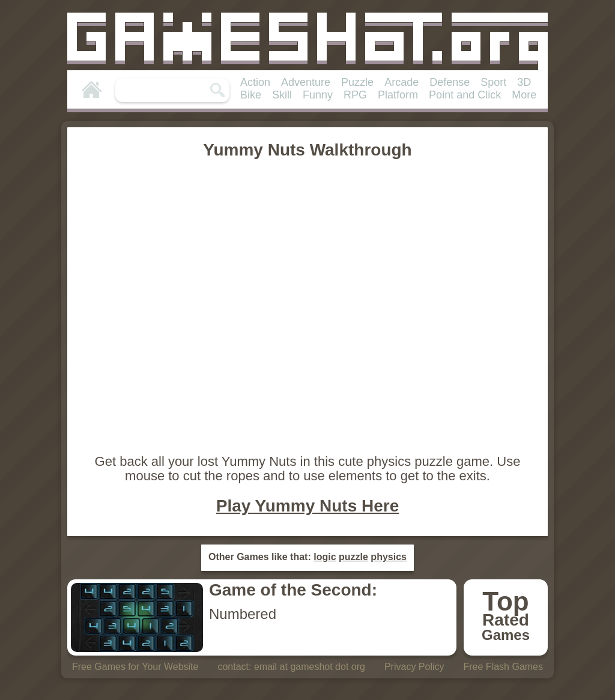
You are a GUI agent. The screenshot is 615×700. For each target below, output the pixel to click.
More (524, 95)
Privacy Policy (414, 667)
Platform (398, 95)
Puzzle (357, 82)
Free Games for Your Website (135, 667)
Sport (493, 82)
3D (524, 82)
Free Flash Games (503, 667)
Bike (251, 95)
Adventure (306, 82)
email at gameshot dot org (310, 667)
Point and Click (465, 95)
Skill (282, 95)
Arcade (401, 82)
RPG (355, 95)
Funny (318, 95)
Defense (450, 82)
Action (255, 82)
